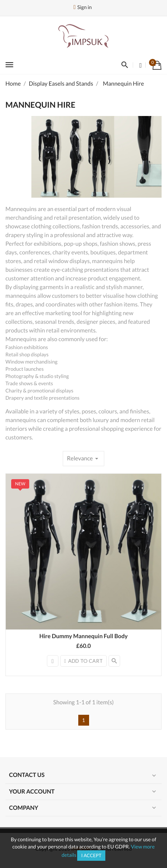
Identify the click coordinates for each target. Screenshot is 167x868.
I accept (91, 855)
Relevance (83, 459)
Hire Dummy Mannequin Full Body (83, 636)
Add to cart (83, 661)
